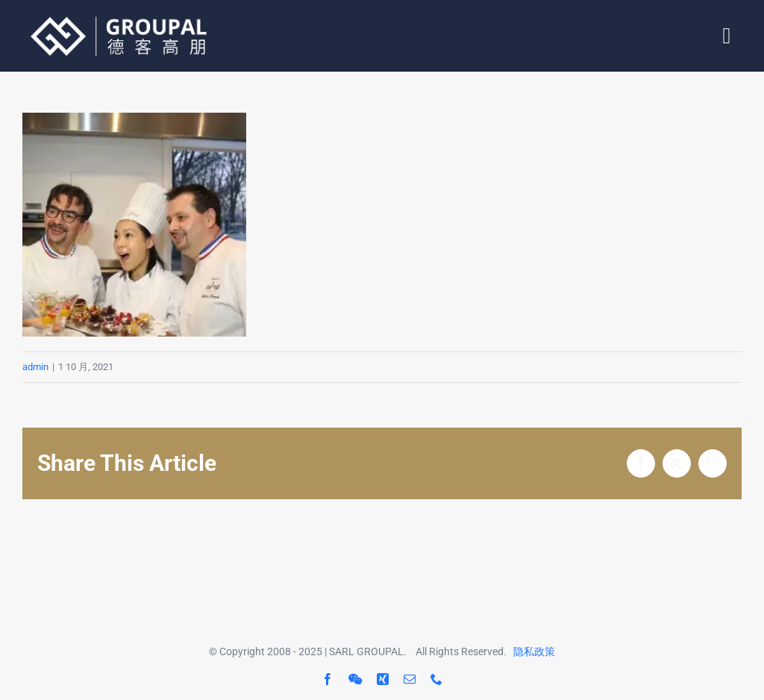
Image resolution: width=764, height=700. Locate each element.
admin (35, 367)
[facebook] (328, 679)
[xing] (383, 679)
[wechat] (355, 679)
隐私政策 (534, 651)
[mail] (410, 679)
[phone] (436, 679)
